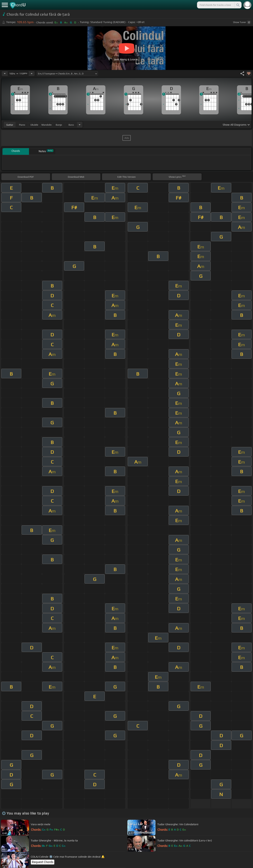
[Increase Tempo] (32, 74)
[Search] (238, 5)
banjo (59, 125)
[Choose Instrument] (80, 125)
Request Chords (43, 862)
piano (22, 125)
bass (71, 125)
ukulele (34, 125)
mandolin (47, 125)
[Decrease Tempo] (5, 74)
